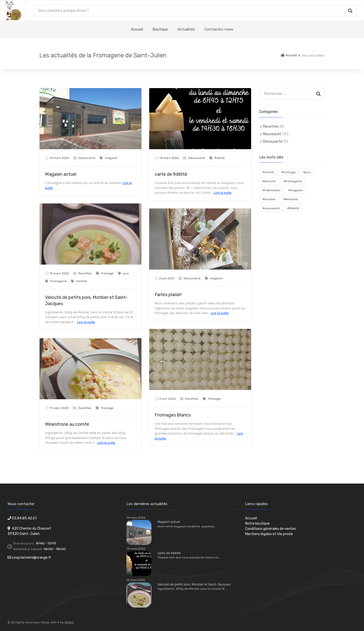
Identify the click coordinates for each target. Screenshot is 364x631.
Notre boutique (257, 523)
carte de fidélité (171, 174)
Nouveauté (272, 134)
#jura (307, 172)
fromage (107, 273)
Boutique (160, 29)
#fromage (288, 172)
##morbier (291, 199)
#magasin (295, 190)
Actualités (186, 29)
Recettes (85, 273)
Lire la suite (223, 193)
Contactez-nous (219, 29)
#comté (268, 172)
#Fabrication (271, 190)
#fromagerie (293, 181)
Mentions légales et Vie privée (269, 534)
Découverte (87, 158)
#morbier (269, 199)
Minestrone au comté (67, 424)
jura (126, 273)
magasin (111, 158)
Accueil (137, 29)
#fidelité (293, 208)
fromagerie (58, 281)
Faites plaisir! (168, 295)
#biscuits (269, 181)
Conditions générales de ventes (270, 529)
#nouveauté (271, 208)
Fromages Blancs (173, 415)
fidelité (220, 158)
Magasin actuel (61, 174)
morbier (82, 281)
